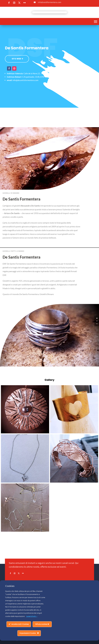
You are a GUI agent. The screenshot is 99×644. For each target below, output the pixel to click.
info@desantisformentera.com (25, 80)
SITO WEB (16, 59)
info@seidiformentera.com (50, 2)
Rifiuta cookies (42, 624)
